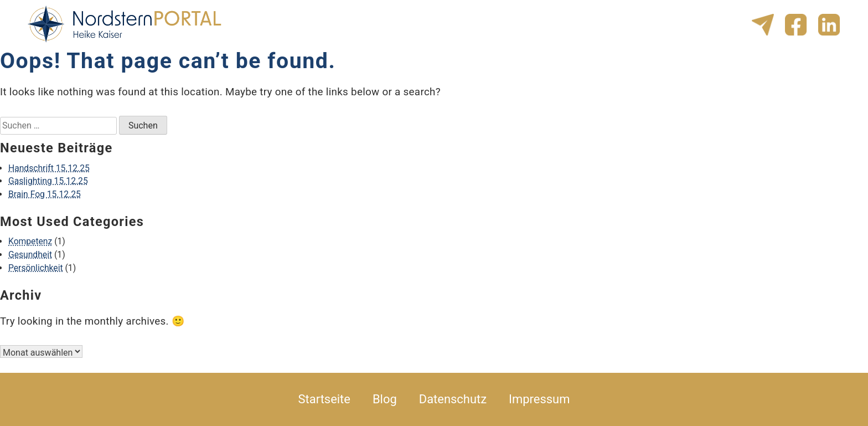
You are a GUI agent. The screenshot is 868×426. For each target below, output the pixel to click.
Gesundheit (30, 255)
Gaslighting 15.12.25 (48, 181)
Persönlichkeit (36, 268)
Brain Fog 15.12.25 (45, 194)
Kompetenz (30, 241)
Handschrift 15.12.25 (49, 168)
